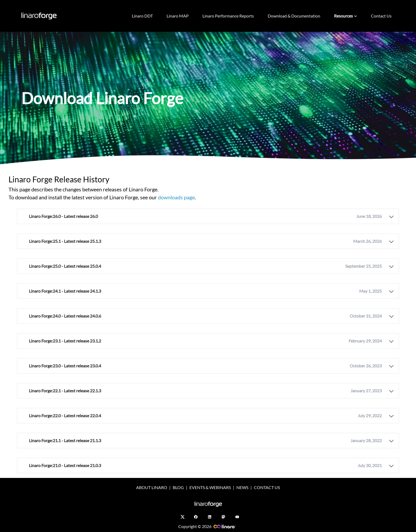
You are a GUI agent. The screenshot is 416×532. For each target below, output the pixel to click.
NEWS (242, 487)
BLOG (178, 487)
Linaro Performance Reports (228, 16)
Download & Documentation (294, 16)
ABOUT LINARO (152, 487)
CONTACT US (267, 487)
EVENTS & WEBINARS (210, 487)
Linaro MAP (178, 16)
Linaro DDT (142, 16)
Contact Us (381, 16)
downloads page (176, 197)
